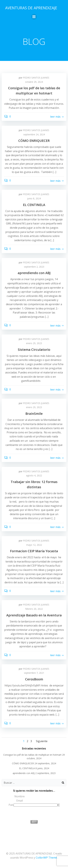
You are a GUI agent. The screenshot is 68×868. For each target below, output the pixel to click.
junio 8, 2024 (34, 198)
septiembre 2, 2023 (34, 267)
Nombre (20, 796)
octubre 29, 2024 (34, 82)
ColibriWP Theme (46, 858)
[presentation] (26, 813)
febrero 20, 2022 (34, 609)
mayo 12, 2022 (34, 545)
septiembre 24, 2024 (34, 134)
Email (20, 801)
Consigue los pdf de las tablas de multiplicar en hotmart (32, 755)
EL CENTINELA (27, 768)
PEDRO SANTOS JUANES (36, 78)
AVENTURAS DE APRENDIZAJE (31, 8)
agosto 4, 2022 (34, 475)
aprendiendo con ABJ (24, 773)
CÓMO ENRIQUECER (23, 763)
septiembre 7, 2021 (34, 673)
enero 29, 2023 (34, 343)
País (11, 805)
